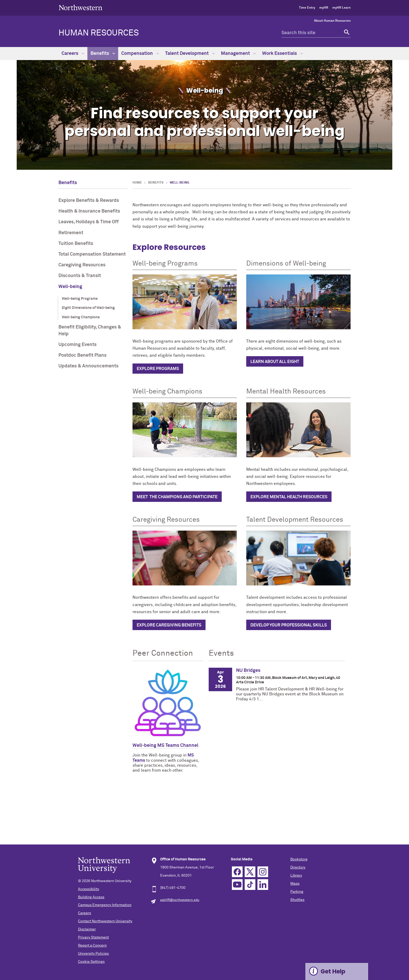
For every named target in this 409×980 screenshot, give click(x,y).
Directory (298, 867)
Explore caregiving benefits (169, 625)
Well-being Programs (80, 299)
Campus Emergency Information (105, 905)
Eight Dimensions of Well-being (88, 308)
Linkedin (263, 885)
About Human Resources (332, 21)
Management (238, 54)
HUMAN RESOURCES (99, 33)
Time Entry (307, 8)
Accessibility (89, 889)
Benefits (103, 54)
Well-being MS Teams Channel (165, 746)
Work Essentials (282, 54)
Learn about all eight (275, 362)
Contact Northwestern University (105, 921)
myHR (324, 8)
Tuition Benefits (76, 244)
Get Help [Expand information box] (333, 972)
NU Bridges (248, 671)
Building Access (91, 897)
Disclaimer (87, 929)
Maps (295, 884)
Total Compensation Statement (92, 254)
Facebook (237, 872)
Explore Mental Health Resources (289, 497)
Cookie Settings (91, 962)
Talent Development (190, 54)
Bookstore (299, 859)
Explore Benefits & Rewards (89, 201)
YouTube (237, 885)
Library (296, 876)
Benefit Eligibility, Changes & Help (90, 330)
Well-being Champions (81, 317)
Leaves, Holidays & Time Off (89, 222)
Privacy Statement (93, 937)
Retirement (71, 233)
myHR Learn (341, 8)
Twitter (250, 872)
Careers (73, 54)
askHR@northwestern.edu (180, 900)
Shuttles (297, 900)
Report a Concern (92, 946)
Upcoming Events (77, 345)
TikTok (250, 885)
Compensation (140, 54)
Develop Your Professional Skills (289, 625)
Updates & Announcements (88, 366)
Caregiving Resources (82, 265)
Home (137, 183)
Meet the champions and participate (177, 497)
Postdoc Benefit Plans (82, 355)
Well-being (70, 287)
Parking (297, 892)
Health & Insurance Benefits (89, 211)
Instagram (263, 872)
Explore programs (158, 369)
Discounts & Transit (80, 276)
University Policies (93, 954)
